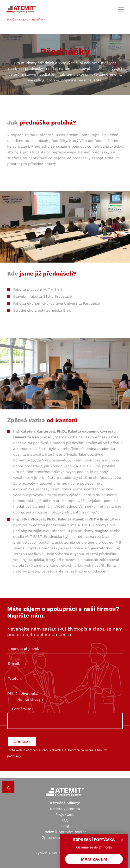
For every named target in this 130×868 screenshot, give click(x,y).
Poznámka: (21, 709)
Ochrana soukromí (81, 750)
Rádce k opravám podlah (65, 832)
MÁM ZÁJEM (94, 859)
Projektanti (65, 815)
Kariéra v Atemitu (65, 809)
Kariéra (23, 20)
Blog (65, 826)
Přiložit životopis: (65, 694)
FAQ (65, 820)
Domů (11, 20)
